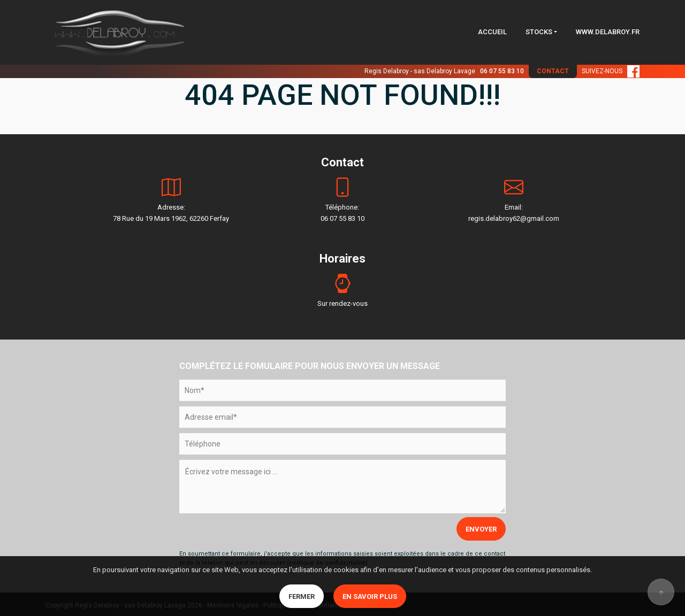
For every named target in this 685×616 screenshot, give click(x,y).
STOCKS (539, 32)
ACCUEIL (492, 32)
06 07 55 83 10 (502, 71)
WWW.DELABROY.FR (608, 32)
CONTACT (553, 71)
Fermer (302, 596)
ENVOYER (481, 529)
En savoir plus (370, 596)
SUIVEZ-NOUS (611, 71)
